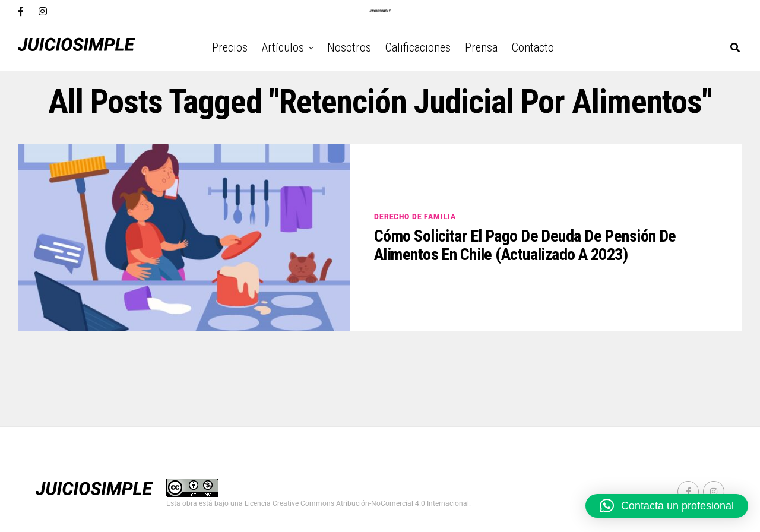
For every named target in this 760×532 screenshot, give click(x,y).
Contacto (533, 47)
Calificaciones (418, 47)
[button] (667, 506)
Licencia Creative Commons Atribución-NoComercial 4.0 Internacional (357, 503)
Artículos (283, 47)
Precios (230, 47)
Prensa (481, 47)
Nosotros (349, 47)
